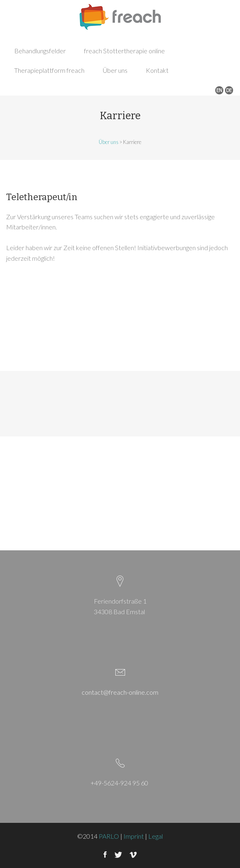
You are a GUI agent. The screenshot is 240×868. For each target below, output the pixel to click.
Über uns (115, 70)
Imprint (134, 836)
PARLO (109, 836)
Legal (156, 836)
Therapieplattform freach (49, 70)
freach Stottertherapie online (124, 51)
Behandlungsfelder (40, 51)
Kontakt (157, 70)
